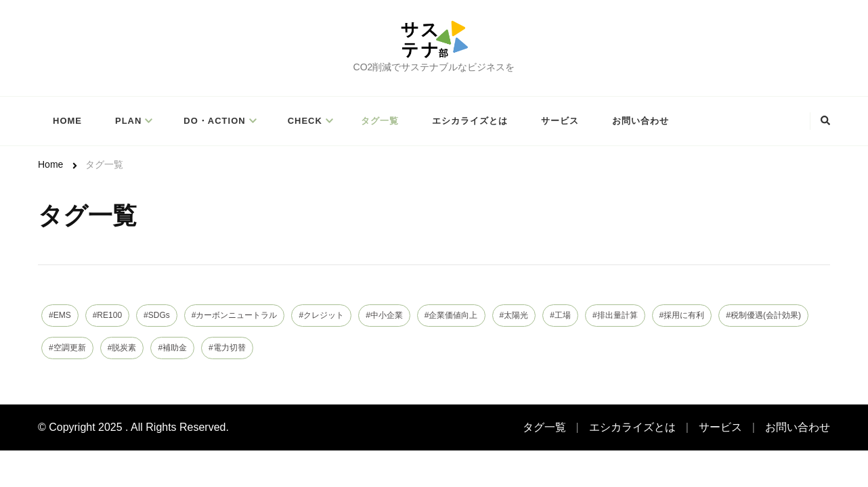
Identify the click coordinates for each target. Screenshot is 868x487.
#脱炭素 (122, 348)
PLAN (128, 121)
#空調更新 (67, 348)
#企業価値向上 (451, 315)
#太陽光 (514, 315)
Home (67, 121)
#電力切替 (227, 348)
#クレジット (321, 315)
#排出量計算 (615, 315)
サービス (560, 121)
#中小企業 (384, 315)
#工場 (560, 315)
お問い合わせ (641, 121)
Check (305, 121)
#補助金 (172, 348)
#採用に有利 (682, 315)
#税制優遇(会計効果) (763, 315)
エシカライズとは (470, 121)
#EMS (60, 315)
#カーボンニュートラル (235, 315)
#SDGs (157, 315)
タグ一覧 (380, 121)
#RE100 (107, 315)
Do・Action (214, 121)
